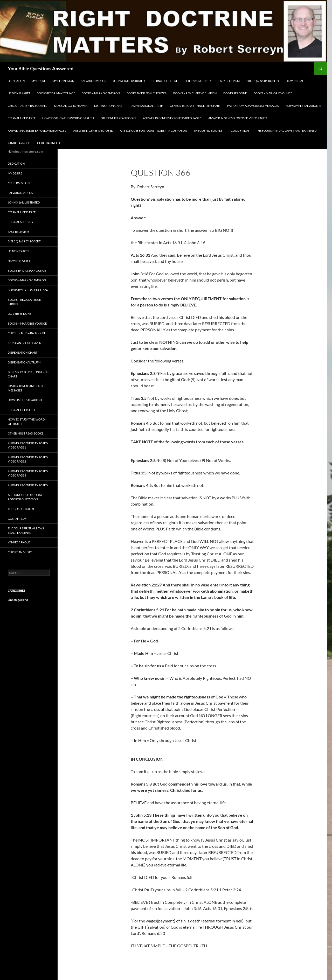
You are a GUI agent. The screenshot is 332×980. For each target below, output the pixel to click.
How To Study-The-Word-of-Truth (68, 118)
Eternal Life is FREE (165, 81)
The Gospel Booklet (209, 131)
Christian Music (49, 143)
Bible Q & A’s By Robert (263, 81)
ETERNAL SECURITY (199, 81)
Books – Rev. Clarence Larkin (195, 93)
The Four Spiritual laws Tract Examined (286, 131)
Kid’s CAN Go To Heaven (71, 106)
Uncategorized (18, 600)
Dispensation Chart (109, 106)
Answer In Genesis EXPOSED (93, 131)
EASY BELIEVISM (229, 81)
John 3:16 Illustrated (129, 81)
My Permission (63, 81)
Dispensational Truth (147, 106)
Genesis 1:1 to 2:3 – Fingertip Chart (195, 106)
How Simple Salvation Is (303, 106)
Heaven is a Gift (19, 93)
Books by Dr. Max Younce (56, 93)
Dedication (16, 81)
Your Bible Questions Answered (41, 68)
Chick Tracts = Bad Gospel (27, 106)
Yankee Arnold (19, 143)
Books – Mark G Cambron (101, 93)
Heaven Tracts (297, 81)
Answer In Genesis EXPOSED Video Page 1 (172, 118)
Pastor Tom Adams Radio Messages (253, 106)
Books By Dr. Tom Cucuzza (147, 93)
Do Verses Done (235, 93)
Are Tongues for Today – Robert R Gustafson (153, 131)
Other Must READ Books (118, 118)
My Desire (39, 81)
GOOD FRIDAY (240, 131)
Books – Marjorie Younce (273, 93)
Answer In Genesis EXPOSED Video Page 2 (238, 118)
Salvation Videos (94, 81)
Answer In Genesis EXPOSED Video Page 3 (37, 131)
